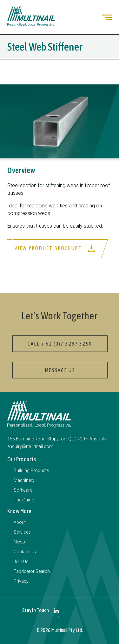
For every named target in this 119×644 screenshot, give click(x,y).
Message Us (60, 370)
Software (23, 490)
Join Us (21, 561)
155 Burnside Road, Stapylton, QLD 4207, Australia (57, 439)
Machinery (24, 480)
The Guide (24, 500)
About (20, 522)
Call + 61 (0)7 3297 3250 (60, 344)
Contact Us (25, 552)
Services (22, 532)
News (19, 542)
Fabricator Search (32, 571)
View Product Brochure (55, 249)
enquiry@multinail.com (30, 446)
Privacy (21, 581)
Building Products (31, 470)
